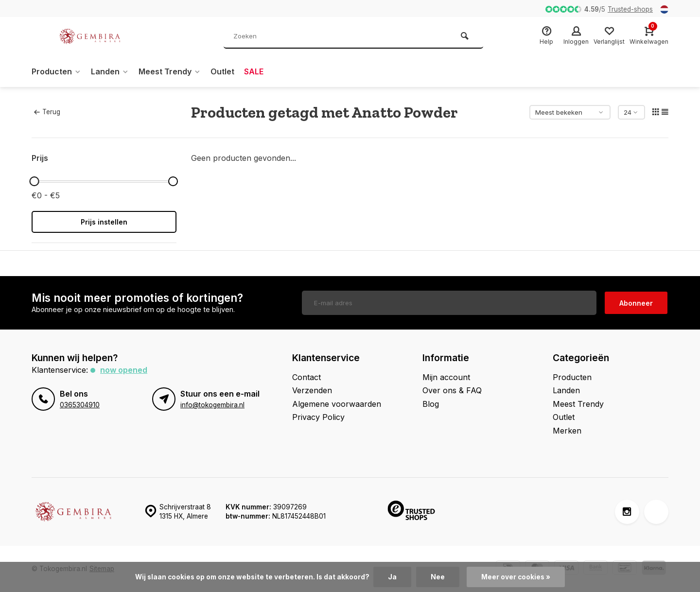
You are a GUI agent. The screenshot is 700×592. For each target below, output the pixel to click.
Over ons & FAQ (452, 390)
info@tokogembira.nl (212, 405)
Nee (438, 577)
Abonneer (636, 303)
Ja (392, 577)
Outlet (222, 71)
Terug (47, 112)
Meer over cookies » (516, 577)
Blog (431, 404)
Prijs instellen (104, 222)
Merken (567, 431)
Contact (306, 377)
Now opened (124, 370)
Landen (110, 71)
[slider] (34, 181)
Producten (56, 71)
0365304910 (80, 405)
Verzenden (312, 390)
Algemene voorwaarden (337, 404)
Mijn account (446, 377)
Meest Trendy (170, 71)
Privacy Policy (318, 417)
